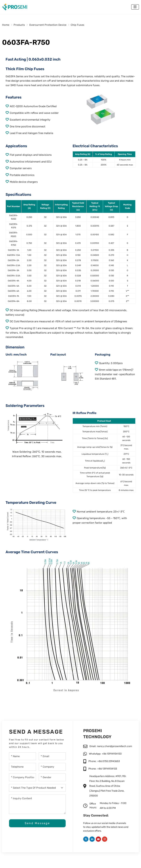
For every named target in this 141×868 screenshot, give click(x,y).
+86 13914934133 (112, 754)
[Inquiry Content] (37, 804)
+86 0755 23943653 (109, 761)
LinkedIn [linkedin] (92, 839)
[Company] (52, 767)
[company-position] (23, 777)
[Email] (52, 756)
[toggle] (135, 7)
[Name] (23, 756)
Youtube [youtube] (98, 839)
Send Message (37, 823)
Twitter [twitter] (86, 839)
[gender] (52, 777)
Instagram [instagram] (105, 839)
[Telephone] (23, 767)
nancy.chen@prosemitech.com (114, 746)
